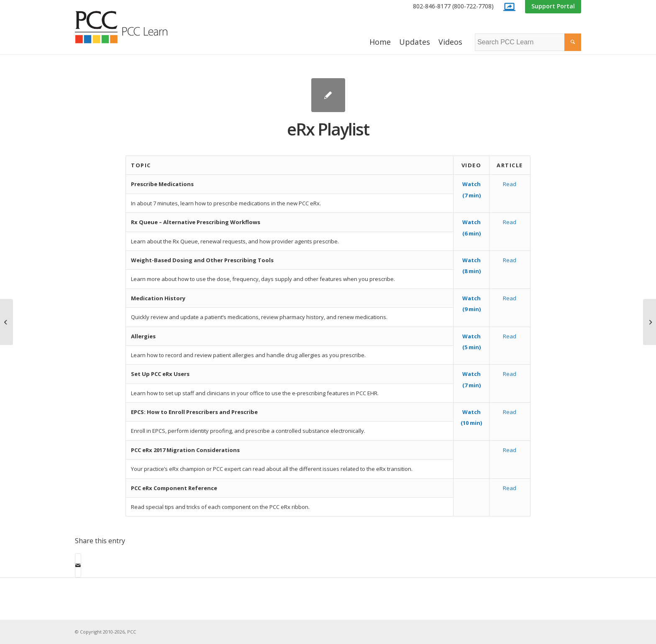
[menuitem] (453, 6)
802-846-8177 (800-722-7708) (453, 6)
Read (510, 184)
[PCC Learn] (131, 27)
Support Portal (553, 6)
